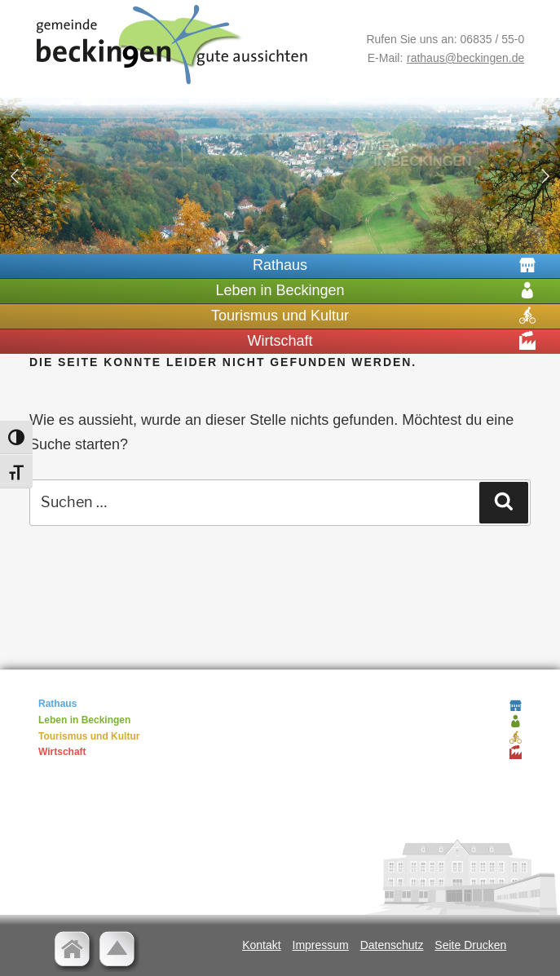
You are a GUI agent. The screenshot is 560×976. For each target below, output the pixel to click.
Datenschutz (392, 945)
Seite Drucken (470, 945)
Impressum (321, 945)
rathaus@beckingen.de (465, 58)
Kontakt (261, 945)
